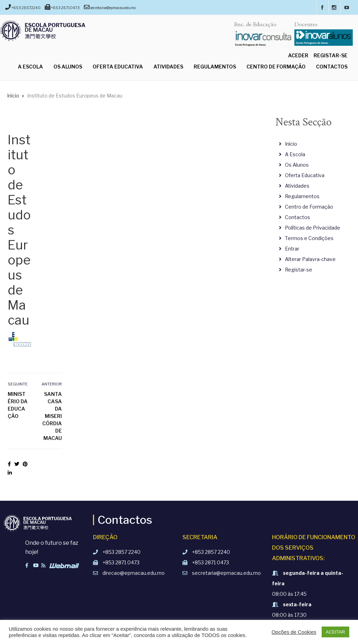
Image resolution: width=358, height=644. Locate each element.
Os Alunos (68, 67)
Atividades (168, 67)
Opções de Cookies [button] (294, 632)
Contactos (332, 67)
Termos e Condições (309, 238)
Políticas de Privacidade (313, 228)
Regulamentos (215, 67)
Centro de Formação (276, 67)
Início (291, 144)
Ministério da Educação (18, 405)
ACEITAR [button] (335, 632)
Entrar (292, 249)
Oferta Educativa (118, 67)
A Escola (30, 67)
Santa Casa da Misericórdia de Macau (52, 416)
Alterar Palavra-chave (310, 259)
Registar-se (331, 55)
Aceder (298, 55)
